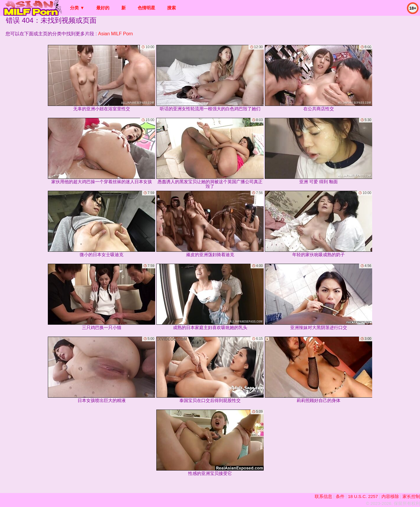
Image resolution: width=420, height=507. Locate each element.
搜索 (171, 8)
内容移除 (390, 496)
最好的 (103, 8)
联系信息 (323, 496)
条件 (340, 496)
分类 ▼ (77, 8)
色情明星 (146, 8)
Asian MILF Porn (115, 34)
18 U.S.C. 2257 (363, 496)
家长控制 (411, 496)
